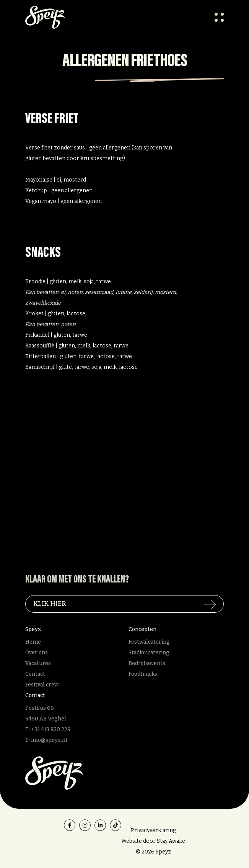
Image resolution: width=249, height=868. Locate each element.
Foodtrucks (143, 674)
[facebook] (70, 825)
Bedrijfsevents (147, 663)
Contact (35, 674)
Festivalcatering (149, 642)
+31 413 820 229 (51, 729)
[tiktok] (116, 825)
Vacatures (38, 663)
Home (33, 642)
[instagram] (85, 825)
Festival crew (42, 685)
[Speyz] (54, 773)
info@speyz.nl (49, 740)
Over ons (37, 653)
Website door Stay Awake (153, 841)
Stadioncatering (149, 653)
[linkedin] (100, 825)
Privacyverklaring (153, 830)
